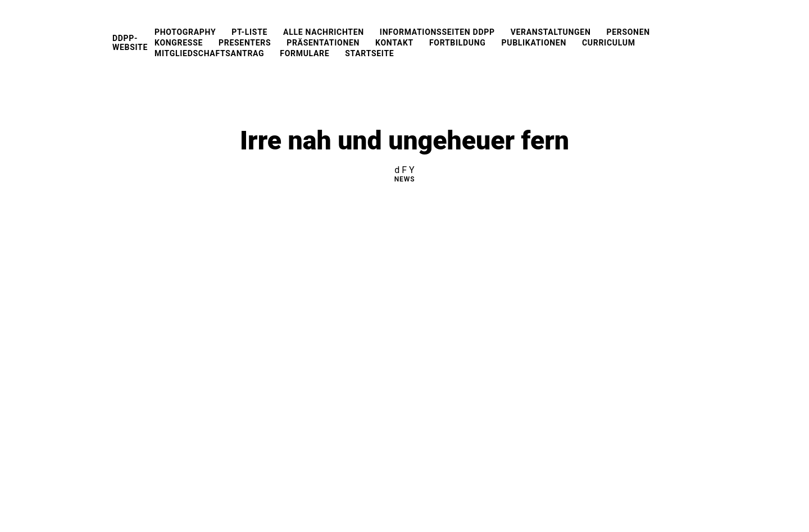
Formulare (304, 53)
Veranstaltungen (551, 32)
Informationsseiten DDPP (437, 32)
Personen (628, 32)
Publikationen (534, 43)
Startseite (369, 53)
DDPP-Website (130, 43)
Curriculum (609, 43)
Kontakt (394, 43)
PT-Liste (249, 32)
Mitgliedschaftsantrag (209, 53)
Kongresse (179, 43)
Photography (185, 32)
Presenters (245, 43)
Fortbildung (458, 43)
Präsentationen (323, 43)
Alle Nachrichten (324, 32)
